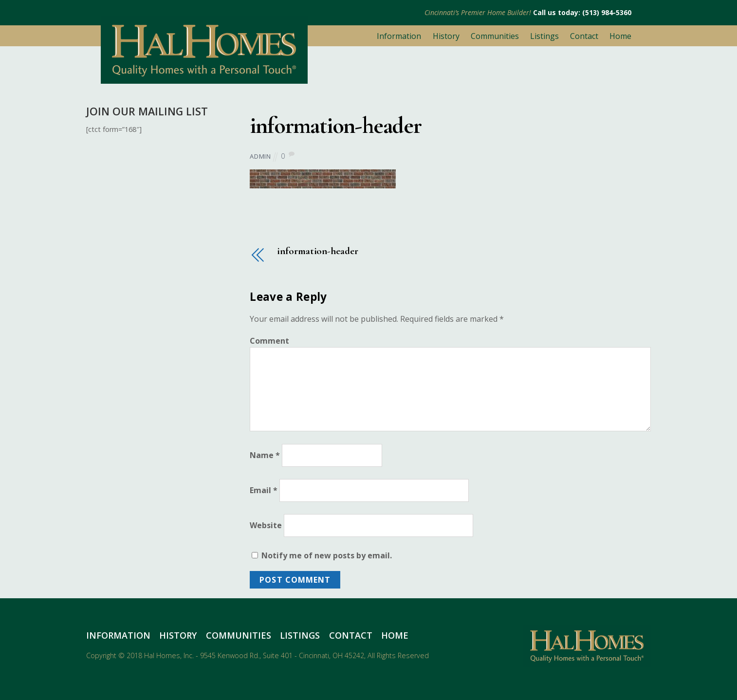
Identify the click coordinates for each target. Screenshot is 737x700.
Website (266, 525)
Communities (495, 36)
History (446, 36)
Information (399, 36)
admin (260, 156)
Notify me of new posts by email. (327, 555)
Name (265, 455)
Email (264, 490)
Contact (584, 36)
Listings (544, 36)
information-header (335, 126)
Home (620, 36)
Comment (269, 341)
